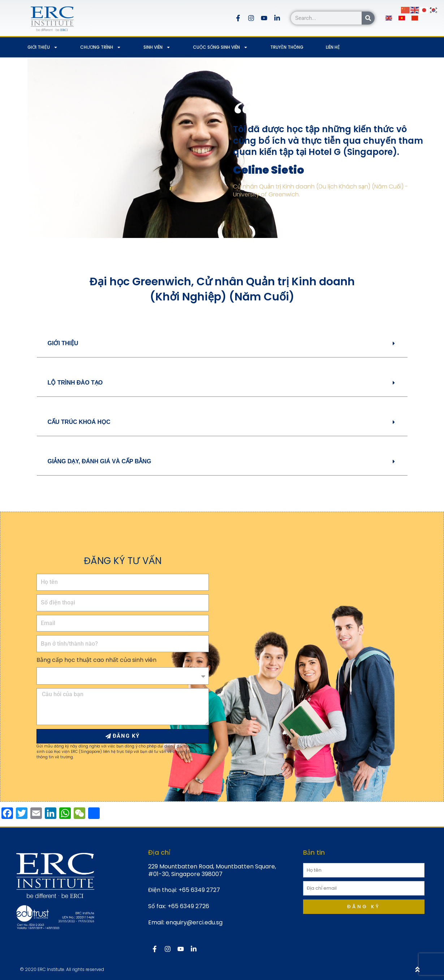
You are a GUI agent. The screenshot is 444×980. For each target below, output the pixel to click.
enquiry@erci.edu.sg (194, 922)
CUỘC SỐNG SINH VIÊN (220, 47)
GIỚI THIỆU (43, 47)
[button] (222, 344)
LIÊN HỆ (333, 47)
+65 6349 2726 (188, 906)
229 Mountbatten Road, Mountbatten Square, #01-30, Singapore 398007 (212, 870)
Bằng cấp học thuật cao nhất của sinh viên (96, 660)
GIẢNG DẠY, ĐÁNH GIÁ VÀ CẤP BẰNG (100, 461)
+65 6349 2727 (199, 890)
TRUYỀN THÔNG (287, 47)
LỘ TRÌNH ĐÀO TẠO (75, 383)
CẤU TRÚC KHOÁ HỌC (79, 422)
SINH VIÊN (157, 47)
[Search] (368, 18)
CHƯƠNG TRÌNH (101, 47)
